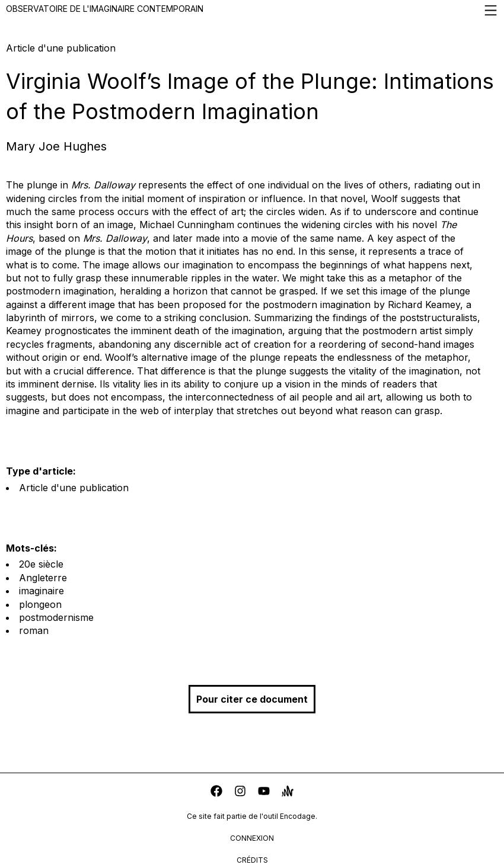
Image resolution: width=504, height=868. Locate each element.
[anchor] (288, 792)
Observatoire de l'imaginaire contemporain (252, 10)
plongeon (40, 604)
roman (34, 630)
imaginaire (42, 591)
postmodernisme (56, 617)
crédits (252, 860)
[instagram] (240, 792)
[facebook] (216, 792)
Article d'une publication (74, 488)
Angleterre (43, 578)
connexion (252, 838)
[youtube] (264, 792)
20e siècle (41, 564)
